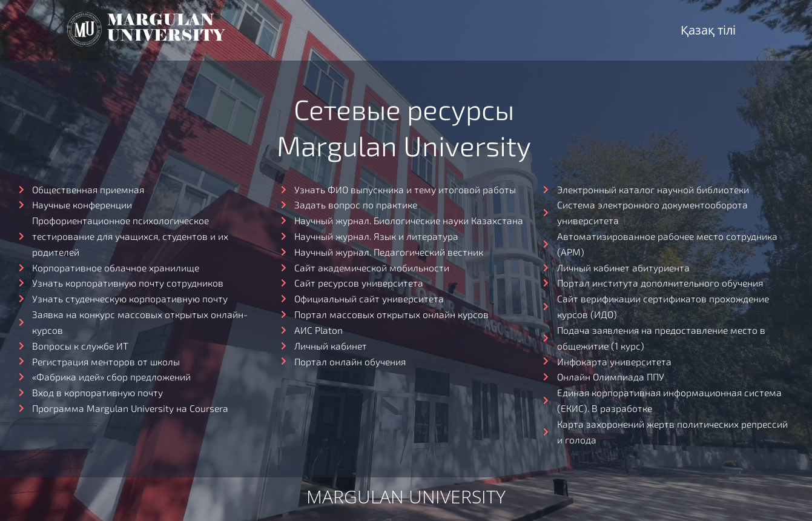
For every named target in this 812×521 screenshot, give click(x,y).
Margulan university (406, 502)
